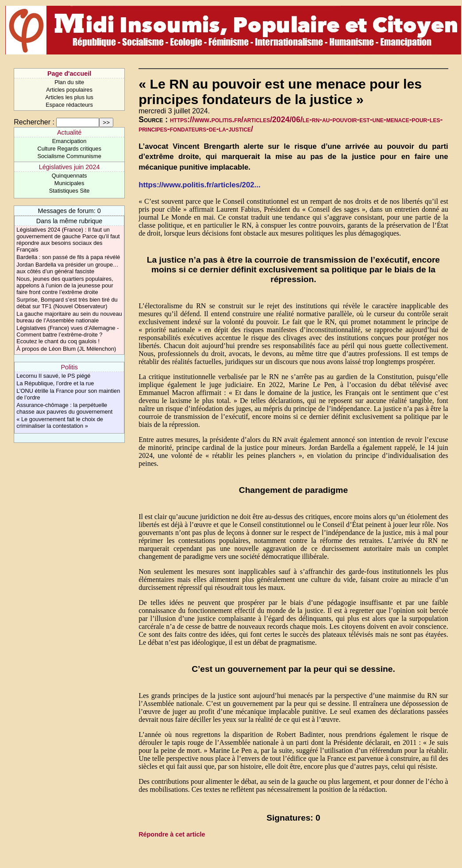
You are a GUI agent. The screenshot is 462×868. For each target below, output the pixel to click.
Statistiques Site (69, 191)
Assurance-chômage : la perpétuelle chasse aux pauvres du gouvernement (64, 408)
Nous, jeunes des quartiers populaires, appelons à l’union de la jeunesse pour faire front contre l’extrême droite (65, 285)
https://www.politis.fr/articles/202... (199, 185)
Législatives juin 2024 (69, 167)
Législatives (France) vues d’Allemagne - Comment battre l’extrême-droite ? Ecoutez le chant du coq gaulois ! (67, 335)
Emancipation (69, 141)
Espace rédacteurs (69, 105)
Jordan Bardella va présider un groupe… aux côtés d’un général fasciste (67, 268)
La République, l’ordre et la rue (55, 383)
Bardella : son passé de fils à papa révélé (68, 257)
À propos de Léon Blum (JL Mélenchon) (66, 349)
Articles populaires (69, 90)
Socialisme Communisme (69, 156)
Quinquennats (69, 176)
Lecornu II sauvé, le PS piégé (53, 376)
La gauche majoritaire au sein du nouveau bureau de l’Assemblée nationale (69, 317)
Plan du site (69, 82)
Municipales (69, 183)
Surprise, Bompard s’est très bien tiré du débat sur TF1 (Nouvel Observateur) (67, 303)
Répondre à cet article (172, 834)
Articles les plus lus (69, 97)
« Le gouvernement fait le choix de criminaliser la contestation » (60, 422)
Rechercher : (34, 122)
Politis (69, 367)
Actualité (69, 132)
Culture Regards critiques (69, 149)
